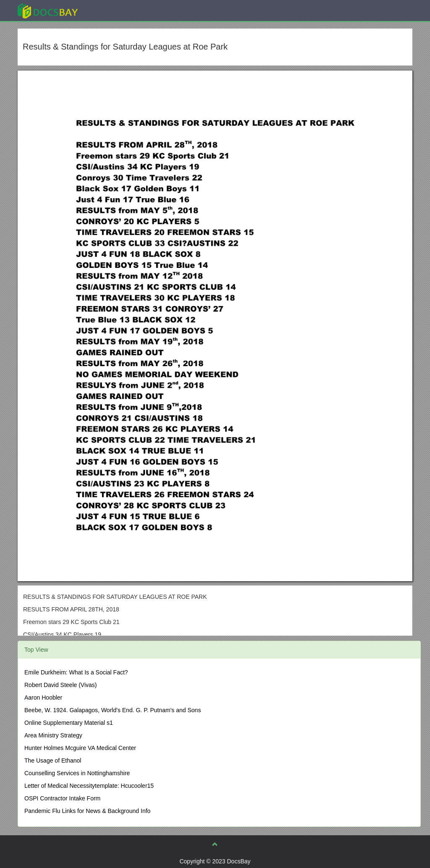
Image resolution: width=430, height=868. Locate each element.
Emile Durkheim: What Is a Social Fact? (76, 672)
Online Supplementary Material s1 (69, 723)
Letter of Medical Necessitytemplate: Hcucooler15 (89, 786)
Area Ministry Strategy (53, 735)
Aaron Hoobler (43, 698)
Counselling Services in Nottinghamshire (77, 773)
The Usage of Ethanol (53, 760)
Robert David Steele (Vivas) (60, 685)
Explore (111, 10)
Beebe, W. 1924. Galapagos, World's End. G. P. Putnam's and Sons (113, 710)
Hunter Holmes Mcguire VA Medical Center (80, 748)
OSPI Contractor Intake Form (62, 798)
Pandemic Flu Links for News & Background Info (87, 811)
